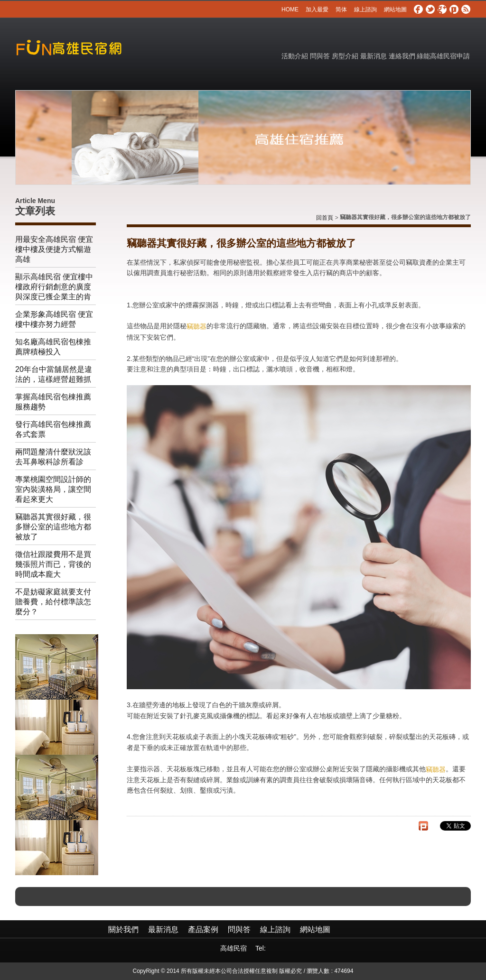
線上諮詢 (365, 9)
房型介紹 (345, 56)
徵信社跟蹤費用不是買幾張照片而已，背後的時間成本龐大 (53, 564)
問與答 (320, 56)
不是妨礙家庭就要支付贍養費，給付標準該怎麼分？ (53, 602)
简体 (341, 9)
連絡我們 (402, 56)
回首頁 (325, 218)
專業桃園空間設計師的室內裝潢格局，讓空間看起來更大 (53, 489)
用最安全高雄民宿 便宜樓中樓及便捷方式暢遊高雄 (54, 249)
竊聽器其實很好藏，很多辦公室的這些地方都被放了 (53, 527)
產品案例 (203, 929)
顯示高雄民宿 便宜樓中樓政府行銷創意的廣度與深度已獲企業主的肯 (54, 287)
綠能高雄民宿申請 (443, 56)
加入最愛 (317, 9)
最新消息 (374, 56)
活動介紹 (295, 56)
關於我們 (123, 929)
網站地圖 (395, 9)
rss (466, 9)
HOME (290, 9)
